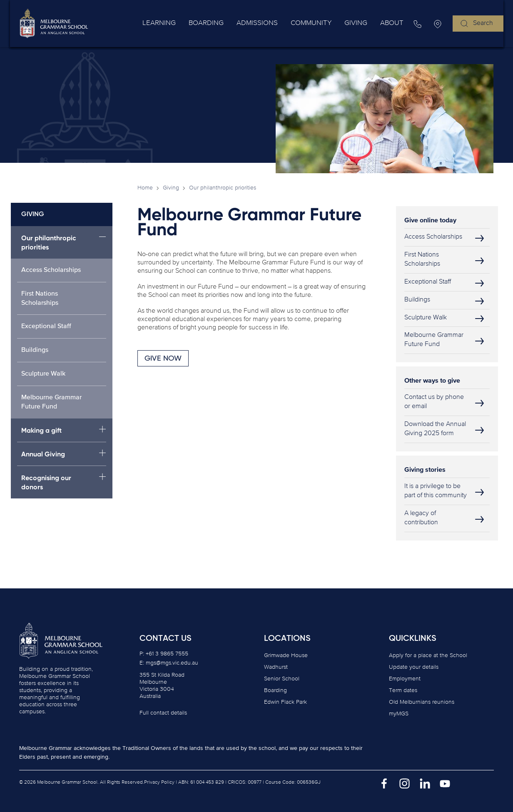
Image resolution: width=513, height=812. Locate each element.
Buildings (35, 350)
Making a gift (41, 430)
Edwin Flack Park (285, 702)
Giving (365, 23)
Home (145, 188)
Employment (405, 679)
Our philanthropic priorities (49, 243)
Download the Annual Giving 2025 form (435, 429)
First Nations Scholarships (40, 299)
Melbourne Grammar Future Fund (51, 402)
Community (326, 23)
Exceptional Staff (46, 326)
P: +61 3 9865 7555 (164, 654)
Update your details (414, 667)
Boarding (235, 23)
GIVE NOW (163, 359)
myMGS (399, 714)
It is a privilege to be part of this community (436, 491)
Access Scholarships (51, 270)
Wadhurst (276, 667)
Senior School (282, 679)
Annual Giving (43, 454)
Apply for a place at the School (428, 655)
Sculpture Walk (43, 374)
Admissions (279, 23)
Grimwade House (286, 655)
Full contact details (163, 713)
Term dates (403, 690)
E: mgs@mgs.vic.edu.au (169, 663)
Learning (194, 23)
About (395, 23)
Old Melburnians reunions (422, 702)
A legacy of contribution (421, 518)
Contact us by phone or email (434, 402)
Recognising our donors (46, 482)
